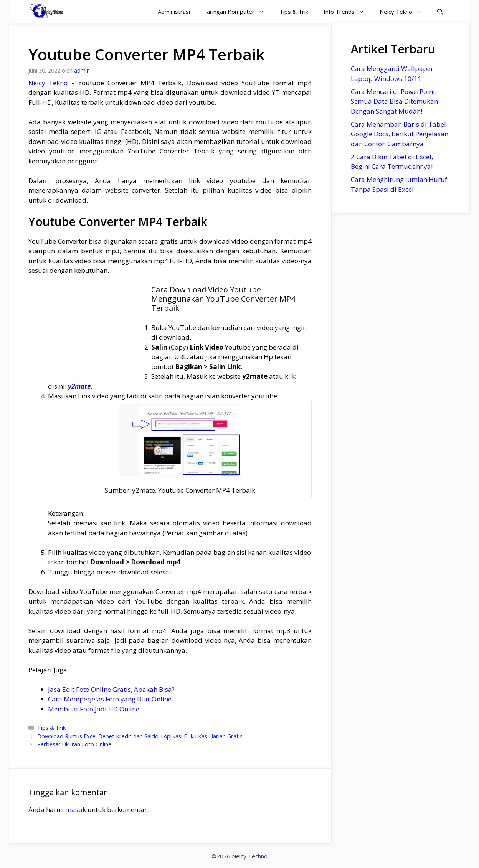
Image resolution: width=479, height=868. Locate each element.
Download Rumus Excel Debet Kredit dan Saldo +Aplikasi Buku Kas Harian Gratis (140, 736)
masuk (76, 809)
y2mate (79, 386)
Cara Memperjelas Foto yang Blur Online (110, 699)
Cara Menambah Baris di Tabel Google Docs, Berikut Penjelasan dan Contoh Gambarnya (400, 134)
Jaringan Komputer (239, 12)
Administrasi (174, 12)
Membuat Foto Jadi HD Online (94, 709)
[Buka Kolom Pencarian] (440, 12)
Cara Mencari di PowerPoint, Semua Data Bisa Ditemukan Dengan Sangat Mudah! (394, 101)
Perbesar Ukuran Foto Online (74, 744)
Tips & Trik (294, 12)
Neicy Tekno (405, 12)
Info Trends (348, 12)
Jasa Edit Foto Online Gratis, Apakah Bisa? (111, 689)
